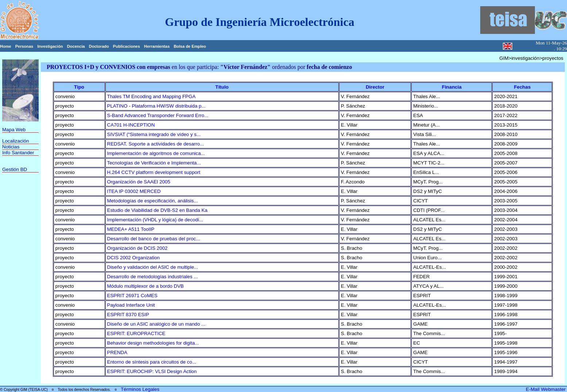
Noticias (11, 147)
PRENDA (117, 352)
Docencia (76, 46)
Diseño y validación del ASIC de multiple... (153, 267)
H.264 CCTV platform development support (154, 172)
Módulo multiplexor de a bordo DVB (145, 286)
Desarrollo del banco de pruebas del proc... (154, 239)
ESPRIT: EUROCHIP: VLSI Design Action (152, 371)
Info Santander (18, 153)
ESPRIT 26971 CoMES (132, 296)
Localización (15, 141)
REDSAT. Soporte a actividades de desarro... (156, 144)
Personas (24, 46)
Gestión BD (15, 169)
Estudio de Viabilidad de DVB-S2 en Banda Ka (157, 210)
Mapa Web (14, 130)
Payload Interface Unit (131, 305)
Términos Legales (140, 389)
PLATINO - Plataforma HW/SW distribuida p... (156, 106)
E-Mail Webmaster (546, 389)
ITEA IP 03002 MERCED (134, 191)
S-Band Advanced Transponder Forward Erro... (158, 115)
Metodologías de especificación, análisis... (153, 201)
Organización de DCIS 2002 (137, 248)
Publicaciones (127, 46)
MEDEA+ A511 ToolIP (131, 229)
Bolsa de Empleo (190, 46)
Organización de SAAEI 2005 (139, 182)
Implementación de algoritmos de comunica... (156, 153)
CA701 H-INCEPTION (131, 125)
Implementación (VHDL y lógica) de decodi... (155, 220)
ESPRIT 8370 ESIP (128, 315)
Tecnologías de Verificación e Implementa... (154, 163)
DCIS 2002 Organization (133, 258)
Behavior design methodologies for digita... (153, 343)
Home (6, 46)
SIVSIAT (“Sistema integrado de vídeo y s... (154, 134)
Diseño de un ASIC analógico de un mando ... (156, 324)
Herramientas (157, 46)
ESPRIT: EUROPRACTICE (136, 333)
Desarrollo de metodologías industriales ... (153, 277)
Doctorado (99, 46)
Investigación (50, 46)
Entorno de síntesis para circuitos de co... (152, 362)
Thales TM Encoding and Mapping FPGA (152, 96)
